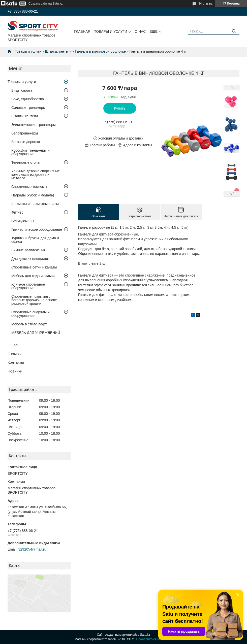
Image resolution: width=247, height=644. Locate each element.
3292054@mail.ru (32, 549)
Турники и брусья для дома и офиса (35, 240)
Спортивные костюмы (29, 187)
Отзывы (14, 354)
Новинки (15, 371)
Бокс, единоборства (28, 99)
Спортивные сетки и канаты (34, 267)
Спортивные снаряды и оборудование (30, 314)
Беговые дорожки (26, 142)
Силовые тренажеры (28, 108)
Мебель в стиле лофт (29, 324)
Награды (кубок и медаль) (33, 195)
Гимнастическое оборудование (37, 229)
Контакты (16, 362)
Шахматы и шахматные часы (35, 204)
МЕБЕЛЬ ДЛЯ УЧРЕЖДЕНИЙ (36, 333)
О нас (140, 31)
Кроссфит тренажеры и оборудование (30, 152)
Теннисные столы (26, 162)
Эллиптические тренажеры (34, 125)
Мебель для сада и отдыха (33, 276)
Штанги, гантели (58, 51)
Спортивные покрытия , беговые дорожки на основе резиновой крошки (34, 300)
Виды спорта (22, 90)
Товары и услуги (111, 31)
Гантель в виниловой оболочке (100, 51)
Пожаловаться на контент (154, 639)
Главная (82, 31)
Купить (120, 108)
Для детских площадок (30, 259)
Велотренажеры (25, 133)
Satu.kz (145, 635)
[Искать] (234, 31)
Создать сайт (38, 4)
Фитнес (17, 212)
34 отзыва (205, 4)
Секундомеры (23, 221)
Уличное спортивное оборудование (28, 286)
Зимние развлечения (28, 250)
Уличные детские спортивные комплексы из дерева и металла (36, 175)
